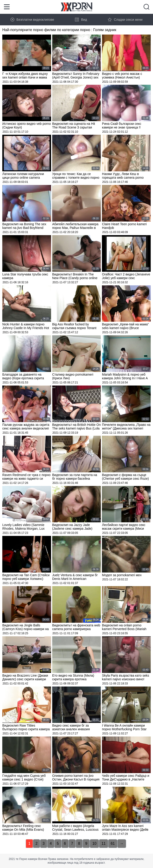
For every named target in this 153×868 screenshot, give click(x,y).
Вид (81, 20)
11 (104, 843)
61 (113, 843)
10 (94, 843)
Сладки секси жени (125, 20)
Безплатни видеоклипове (32, 20)
